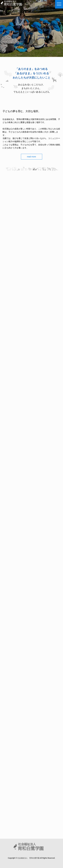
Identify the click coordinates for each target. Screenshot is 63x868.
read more (32, 157)
